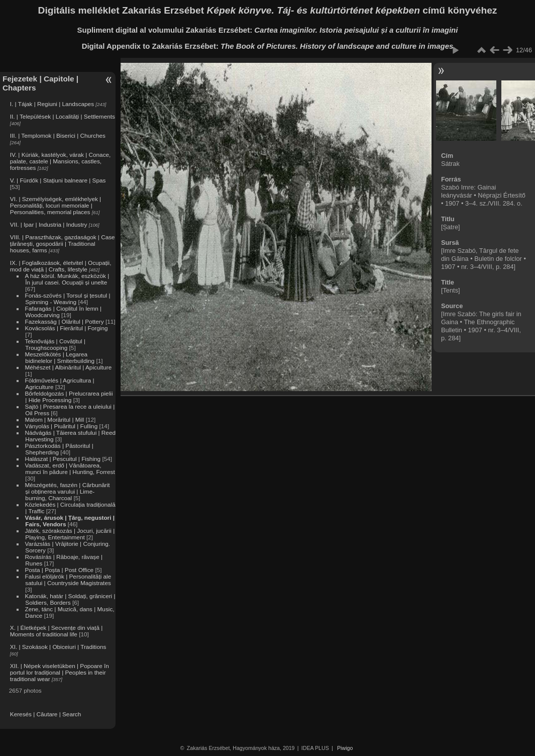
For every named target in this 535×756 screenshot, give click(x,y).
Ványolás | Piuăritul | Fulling (61, 426)
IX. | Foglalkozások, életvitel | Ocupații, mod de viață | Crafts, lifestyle (61, 266)
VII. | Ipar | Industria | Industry (49, 224)
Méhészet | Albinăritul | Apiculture (68, 367)
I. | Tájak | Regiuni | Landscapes (52, 104)
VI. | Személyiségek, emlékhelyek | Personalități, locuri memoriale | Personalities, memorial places (56, 205)
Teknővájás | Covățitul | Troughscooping (55, 344)
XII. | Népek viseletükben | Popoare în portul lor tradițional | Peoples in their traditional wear (60, 672)
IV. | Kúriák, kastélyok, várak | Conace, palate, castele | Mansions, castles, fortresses (61, 161)
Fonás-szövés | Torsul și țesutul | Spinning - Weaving (67, 299)
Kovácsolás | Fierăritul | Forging (66, 328)
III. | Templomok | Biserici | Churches (58, 135)
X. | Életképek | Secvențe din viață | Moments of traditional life (56, 631)
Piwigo (345, 748)
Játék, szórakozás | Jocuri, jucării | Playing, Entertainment (70, 534)
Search (72, 714)
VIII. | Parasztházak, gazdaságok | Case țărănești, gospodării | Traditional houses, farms (63, 244)
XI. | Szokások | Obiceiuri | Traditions (58, 647)
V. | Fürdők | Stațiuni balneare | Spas (58, 180)
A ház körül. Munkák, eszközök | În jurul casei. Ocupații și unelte (67, 279)
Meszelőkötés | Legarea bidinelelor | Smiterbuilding (60, 357)
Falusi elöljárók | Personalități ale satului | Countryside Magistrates (68, 580)
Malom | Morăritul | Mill (54, 419)
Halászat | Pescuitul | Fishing (63, 459)
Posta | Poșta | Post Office (59, 570)
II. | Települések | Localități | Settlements (63, 116)
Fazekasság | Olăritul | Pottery (64, 321)
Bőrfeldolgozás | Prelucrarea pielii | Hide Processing (69, 397)
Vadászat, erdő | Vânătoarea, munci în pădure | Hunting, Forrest (70, 468)
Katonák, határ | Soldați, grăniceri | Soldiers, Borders (70, 599)
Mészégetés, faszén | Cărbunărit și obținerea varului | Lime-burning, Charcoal (67, 491)
